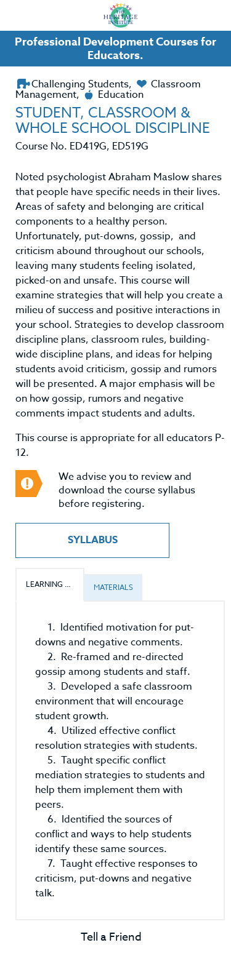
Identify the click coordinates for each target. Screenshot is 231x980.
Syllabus (93, 540)
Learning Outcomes (55, 584)
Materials (113, 587)
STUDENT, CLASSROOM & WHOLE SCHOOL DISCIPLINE (113, 121)
